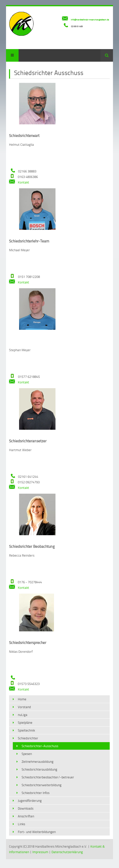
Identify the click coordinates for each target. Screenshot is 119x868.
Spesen (27, 754)
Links (21, 824)
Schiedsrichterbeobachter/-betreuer (48, 777)
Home (22, 699)
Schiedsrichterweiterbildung (42, 785)
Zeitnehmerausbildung (38, 762)
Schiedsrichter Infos (36, 793)
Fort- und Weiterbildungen (37, 832)
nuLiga (23, 715)
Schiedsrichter (28, 738)
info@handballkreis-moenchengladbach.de (90, 20)
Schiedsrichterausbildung (39, 769)
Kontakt (19, 182)
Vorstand (24, 707)
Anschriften (26, 816)
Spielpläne (25, 722)
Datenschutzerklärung (67, 852)
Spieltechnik (26, 730)
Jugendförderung (30, 801)
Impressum (40, 852)
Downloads (26, 808)
